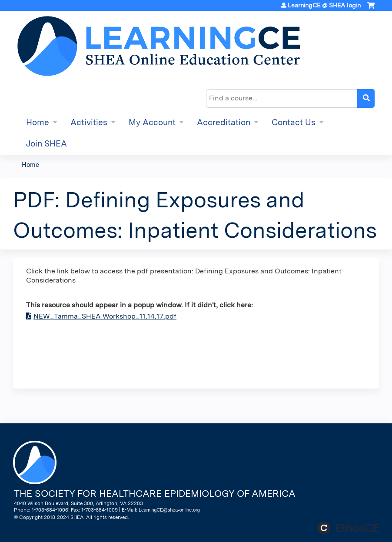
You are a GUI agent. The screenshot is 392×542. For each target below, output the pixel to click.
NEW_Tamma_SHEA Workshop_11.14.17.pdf (105, 316)
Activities (89, 122)
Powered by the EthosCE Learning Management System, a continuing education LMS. (348, 528)
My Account (152, 122)
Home (38, 122)
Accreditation (224, 122)
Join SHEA (47, 144)
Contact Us (294, 122)
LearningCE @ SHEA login (324, 5)
